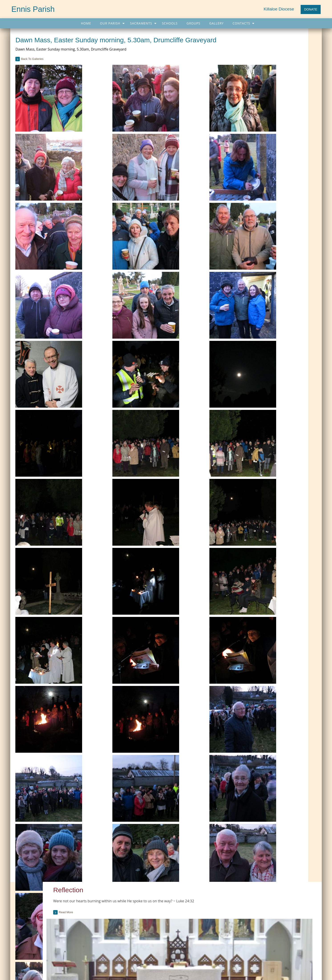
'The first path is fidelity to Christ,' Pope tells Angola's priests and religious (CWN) (269, 901)
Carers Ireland (138, 899)
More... (230, 934)
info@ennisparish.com (104, 970)
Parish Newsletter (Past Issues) (39, 908)
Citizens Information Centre (147, 908)
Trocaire (134, 917)
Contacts (241, 23)
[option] (279, 545)
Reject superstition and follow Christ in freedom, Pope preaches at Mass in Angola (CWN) (270, 914)
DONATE (311, 9)
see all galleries (262, 578)
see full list (306, 346)
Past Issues (285, 236)
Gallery (216, 23)
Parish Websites (234, 965)
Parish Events (28, 926)
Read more (256, 69)
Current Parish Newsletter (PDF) (40, 899)
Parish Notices (28, 917)
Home (86, 23)
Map (126, 953)
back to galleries (43, 68)
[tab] (279, 249)
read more (254, 402)
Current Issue (266, 236)
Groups (193, 23)
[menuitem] (86, 23)
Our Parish (110, 23)
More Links (136, 926)
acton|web (272, 965)
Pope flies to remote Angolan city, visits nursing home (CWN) (266, 925)
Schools (170, 23)
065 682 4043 (34, 970)
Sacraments (141, 23)
